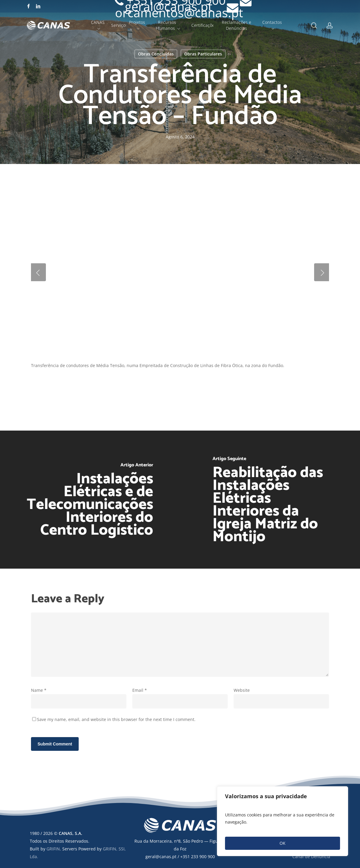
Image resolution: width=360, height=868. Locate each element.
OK (283, 843)
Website (242, 690)
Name (39, 690)
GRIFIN (53, 849)
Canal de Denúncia (311, 857)
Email (140, 690)
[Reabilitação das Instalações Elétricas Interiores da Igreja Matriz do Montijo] (270, 500)
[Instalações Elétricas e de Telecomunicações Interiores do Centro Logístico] (90, 500)
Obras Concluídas (156, 54)
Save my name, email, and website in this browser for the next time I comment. (116, 719)
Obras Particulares (203, 54)
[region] (283, 821)
